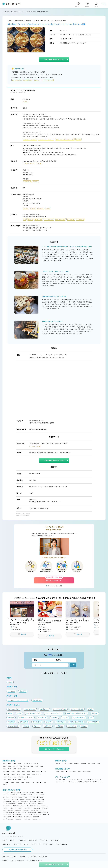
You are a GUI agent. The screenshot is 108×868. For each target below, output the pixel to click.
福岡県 (12, 782)
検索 (73, 665)
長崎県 (22, 782)
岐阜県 (20, 769)
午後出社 (41, 797)
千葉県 (21, 766)
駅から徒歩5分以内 (15, 793)
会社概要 (23, 857)
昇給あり (20, 804)
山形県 (39, 772)
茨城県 (31, 766)
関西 (5, 764)
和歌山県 (36, 764)
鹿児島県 (44, 782)
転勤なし (6, 808)
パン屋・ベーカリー (71, 782)
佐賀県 (17, 782)
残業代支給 (33, 804)
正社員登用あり (7, 806)
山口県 (30, 777)
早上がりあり (15, 799)
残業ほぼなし (7, 799)
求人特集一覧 (33, 840)
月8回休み (45, 815)
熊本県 (28, 782)
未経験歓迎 (10, 810)
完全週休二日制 (37, 819)
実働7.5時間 (14, 797)
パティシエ (59, 764)
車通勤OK (12, 808)
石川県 (23, 774)
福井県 (29, 774)
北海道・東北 (6, 772)
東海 (5, 769)
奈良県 (30, 764)
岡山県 (15, 777)
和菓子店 (89, 782)
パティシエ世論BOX (61, 844)
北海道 (13, 772)
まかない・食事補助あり (42, 806)
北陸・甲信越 (6, 774)
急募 (5, 810)
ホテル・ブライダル (78, 780)
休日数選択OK (20, 819)
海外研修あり (37, 808)
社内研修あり (45, 808)
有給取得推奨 (36, 817)
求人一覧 (10, 12)
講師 (89, 764)
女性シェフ (6, 795)
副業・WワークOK (32, 812)
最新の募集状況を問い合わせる (54, 59)
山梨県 (34, 774)
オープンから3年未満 (39, 795)
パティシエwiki (48, 844)
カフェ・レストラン (61, 782)
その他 (99, 764)
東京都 (10, 766)
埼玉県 (26, 766)
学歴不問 (33, 810)
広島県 (10, 777)
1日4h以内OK (25, 801)
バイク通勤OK (20, 808)
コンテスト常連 (23, 795)
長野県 (39, 774)
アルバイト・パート (72, 772)
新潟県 (13, 774)
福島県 (44, 772)
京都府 (25, 764)
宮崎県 (38, 782)
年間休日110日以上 (19, 817)
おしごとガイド (36, 844)
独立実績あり (14, 795)
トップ (4, 12)
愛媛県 (10, 780)
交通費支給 (40, 804)
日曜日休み (28, 817)
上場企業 (30, 795)
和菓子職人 (83, 764)
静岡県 (15, 769)
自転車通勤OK (28, 808)
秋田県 (34, 772)
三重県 (25, 769)
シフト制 (22, 799)
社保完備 (40, 801)
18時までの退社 (33, 797)
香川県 (15, 780)
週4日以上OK (16, 801)
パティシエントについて (10, 857)
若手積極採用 (26, 810)
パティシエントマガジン (21, 844)
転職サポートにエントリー (54, 579)
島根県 (20, 777)
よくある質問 (32, 857)
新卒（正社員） (88, 772)
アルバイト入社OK (28, 815)
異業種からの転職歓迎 (9, 812)
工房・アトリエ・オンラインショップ (93, 780)
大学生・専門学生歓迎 (43, 812)
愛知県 (10, 769)
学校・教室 (95, 782)
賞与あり (26, 804)
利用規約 (5, 861)
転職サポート (6, 844)
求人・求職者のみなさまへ (35, 861)
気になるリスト (55, 840)
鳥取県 (25, 777)
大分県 (33, 782)
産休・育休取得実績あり (9, 819)
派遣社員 (80, 772)
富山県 (18, 774)
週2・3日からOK (7, 801)
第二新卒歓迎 (18, 810)
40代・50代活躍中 (17, 815)
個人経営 (32, 793)
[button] (6, 41)
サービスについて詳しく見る (55, 586)
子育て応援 (6, 793)
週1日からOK (41, 799)
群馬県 (41, 766)
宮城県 (18, 772)
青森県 (23, 772)
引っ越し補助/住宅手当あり (10, 804)
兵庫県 (15, 764)
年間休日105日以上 (8, 817)
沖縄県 (5, 785)
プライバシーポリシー (17, 861)
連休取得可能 (38, 815)
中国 (5, 777)
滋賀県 (20, 764)
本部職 (94, 764)
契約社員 (63, 772)
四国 (5, 780)
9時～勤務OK (33, 801)
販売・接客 (77, 764)
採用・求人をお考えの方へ (17, 849)
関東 (5, 766)
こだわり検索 (22, 840)
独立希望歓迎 (41, 810)
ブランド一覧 (44, 840)
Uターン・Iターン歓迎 (21, 812)
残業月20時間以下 (23, 797)
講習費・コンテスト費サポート (20, 806)
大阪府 (10, 764)
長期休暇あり (28, 819)
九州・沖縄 (6, 782)
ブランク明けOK (7, 815)
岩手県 (29, 772)
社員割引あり (32, 806)
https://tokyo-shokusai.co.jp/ (39, 508)
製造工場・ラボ (81, 782)
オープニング (25, 793)
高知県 (25, 780)
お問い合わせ (43, 857)
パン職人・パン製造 (68, 764)
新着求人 (12, 840)
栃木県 (36, 766)
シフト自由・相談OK (31, 799)
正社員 (58, 772)
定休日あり (6, 797)
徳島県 (20, 780)
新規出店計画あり (40, 793)
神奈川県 (15, 766)
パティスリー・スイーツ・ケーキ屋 (64, 780)
